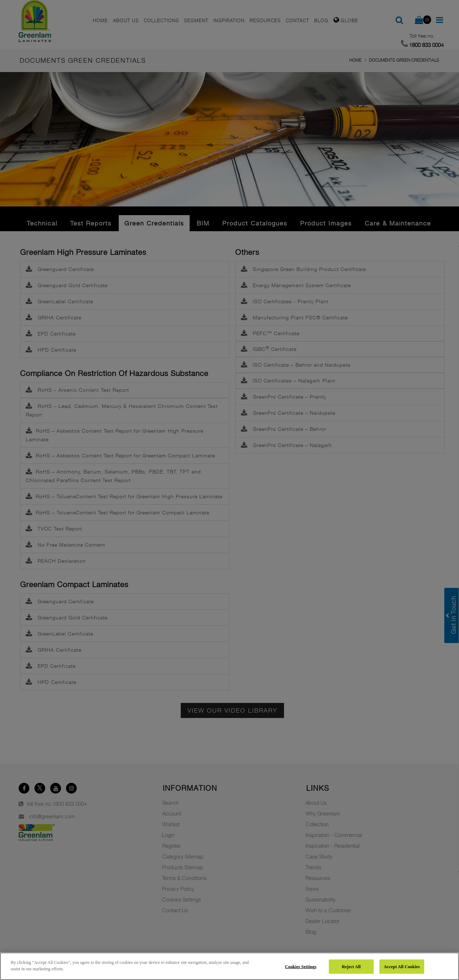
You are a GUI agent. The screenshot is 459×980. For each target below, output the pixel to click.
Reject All (351, 966)
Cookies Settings (301, 966)
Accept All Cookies (402, 966)
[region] (229, 966)
